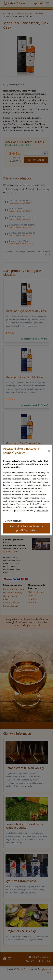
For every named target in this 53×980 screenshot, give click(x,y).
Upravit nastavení (13, 521)
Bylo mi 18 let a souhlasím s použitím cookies (26, 528)
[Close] (49, 451)
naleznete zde (42, 510)
